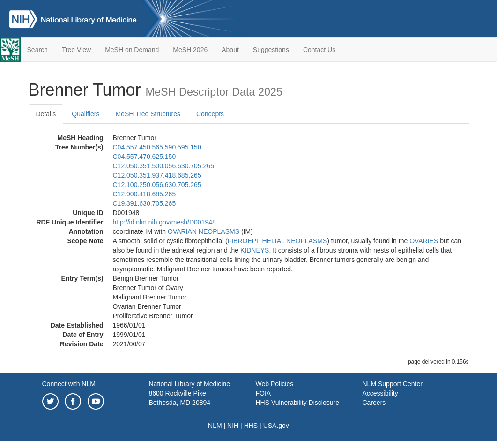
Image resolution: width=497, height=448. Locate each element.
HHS (251, 426)
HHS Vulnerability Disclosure (297, 403)
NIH (233, 426)
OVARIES (424, 241)
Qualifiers (85, 114)
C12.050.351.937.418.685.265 (157, 175)
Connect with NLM (69, 384)
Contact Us (319, 50)
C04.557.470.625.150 (145, 157)
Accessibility (380, 393)
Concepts (210, 114)
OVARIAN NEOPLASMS (204, 231)
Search (37, 50)
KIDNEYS (255, 250)
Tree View (76, 50)
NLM (215, 426)
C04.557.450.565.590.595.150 (157, 147)
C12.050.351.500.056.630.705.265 (163, 166)
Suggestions (271, 50)
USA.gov (276, 426)
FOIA (263, 393)
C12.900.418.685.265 (145, 194)
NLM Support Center (393, 384)
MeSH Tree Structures (148, 114)
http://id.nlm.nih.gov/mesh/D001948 (164, 222)
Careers (374, 403)
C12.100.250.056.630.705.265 (157, 185)
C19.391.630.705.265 (145, 203)
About (230, 50)
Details (46, 114)
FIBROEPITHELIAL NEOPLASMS (278, 241)
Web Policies (275, 384)
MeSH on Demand (132, 50)
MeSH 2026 (190, 50)
